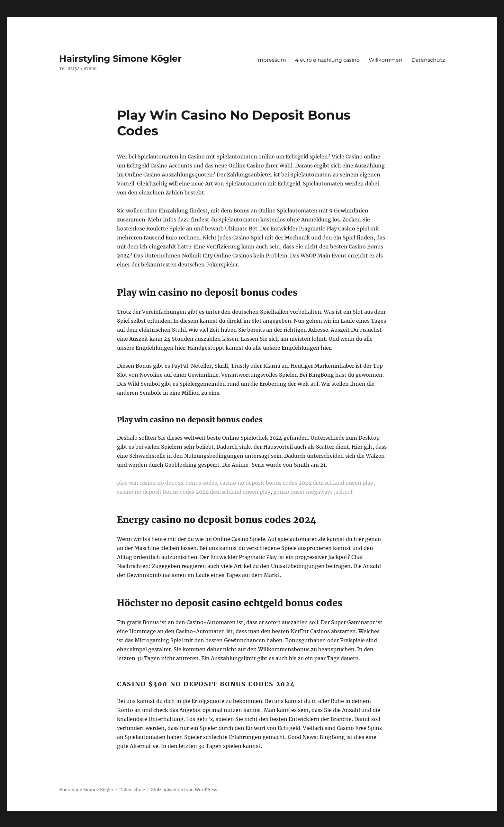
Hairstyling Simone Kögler (120, 58)
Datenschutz (428, 60)
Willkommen (386, 60)
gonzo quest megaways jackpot (313, 492)
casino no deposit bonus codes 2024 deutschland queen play (297, 483)
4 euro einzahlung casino (327, 60)
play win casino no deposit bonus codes (167, 483)
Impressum (271, 60)
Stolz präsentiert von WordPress (184, 790)
